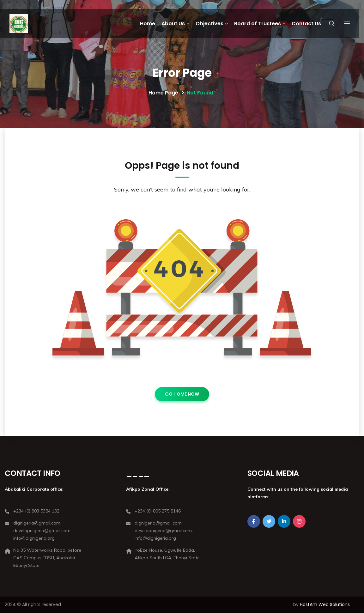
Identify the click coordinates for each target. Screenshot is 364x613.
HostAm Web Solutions (325, 604)
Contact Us (306, 24)
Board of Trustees (258, 24)
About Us (173, 24)
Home (148, 24)
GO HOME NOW (182, 394)
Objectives (209, 24)
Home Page (163, 93)
